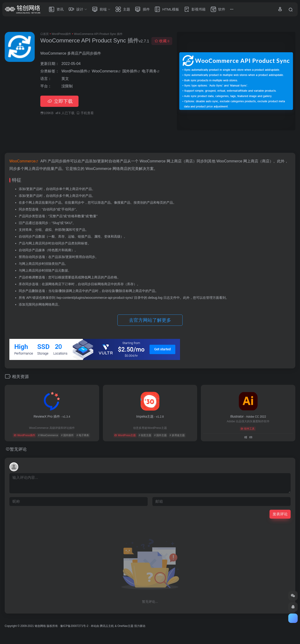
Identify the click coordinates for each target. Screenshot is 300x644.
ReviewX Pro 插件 (52, 416)
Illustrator (248, 416)
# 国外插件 (67, 435)
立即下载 (59, 101)
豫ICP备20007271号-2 (74, 626)
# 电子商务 (83, 435)
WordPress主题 (125, 435)
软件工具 (248, 429)
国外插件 (130, 71)
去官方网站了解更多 (150, 320)
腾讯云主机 (107, 626)
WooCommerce (105, 71)
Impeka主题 (150, 416)
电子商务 (149, 71)
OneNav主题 (125, 626)
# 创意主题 (145, 435)
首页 (46, 34)
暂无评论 (18, 449)
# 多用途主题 (177, 435)
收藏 (162, 41)
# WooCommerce (48, 435)
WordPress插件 (61, 34)
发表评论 (280, 514)
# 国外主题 (160, 435)
